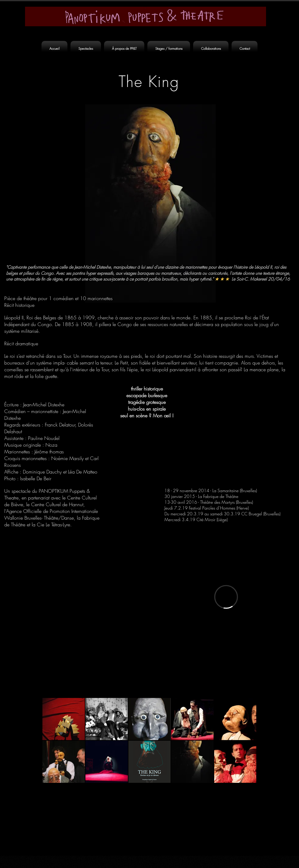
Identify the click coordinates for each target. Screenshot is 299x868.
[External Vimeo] (226, 597)
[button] (86, 49)
